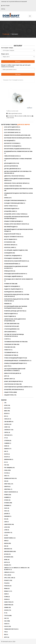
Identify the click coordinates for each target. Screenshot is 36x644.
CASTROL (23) (8, 424)
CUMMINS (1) (8, 443)
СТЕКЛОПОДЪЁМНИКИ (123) (12, 329)
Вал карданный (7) (10, 141)
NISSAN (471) (8, 565)
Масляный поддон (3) (11, 227)
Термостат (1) (8, 350)
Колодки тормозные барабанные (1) (15, 200)
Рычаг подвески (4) (10, 316)
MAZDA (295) (8, 543)
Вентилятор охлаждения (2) (13, 146)
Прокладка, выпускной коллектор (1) (16, 274)
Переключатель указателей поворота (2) (17, 261)
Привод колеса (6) (10, 271)
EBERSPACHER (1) (9, 459)
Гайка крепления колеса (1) (12, 156)
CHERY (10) (7, 427)
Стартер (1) (7, 339)
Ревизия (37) (8, 304)
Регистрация (5, 6)
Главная (6, 34)
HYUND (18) (7, 500)
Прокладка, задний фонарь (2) (13, 276)
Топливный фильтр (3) (11, 352)
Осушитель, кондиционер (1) (13, 256)
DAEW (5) (7, 446)
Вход (3, 9)
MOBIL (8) (7, 560)
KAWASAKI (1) (8, 516)
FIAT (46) (6, 465)
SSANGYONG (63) (9, 605)
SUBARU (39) (7, 607)
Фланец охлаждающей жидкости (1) (16, 363)
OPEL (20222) (8, 575)
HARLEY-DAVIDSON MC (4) (11, 492)
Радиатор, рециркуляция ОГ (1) (14, 289)
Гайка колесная (12, 111)
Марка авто (5, 54)
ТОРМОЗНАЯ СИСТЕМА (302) (12, 344)
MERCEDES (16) (8, 549)
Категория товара (7, 48)
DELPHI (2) (7, 454)
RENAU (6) (7, 588)
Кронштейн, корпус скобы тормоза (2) (16, 214)
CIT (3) (6, 438)
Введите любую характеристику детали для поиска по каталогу (16, 66)
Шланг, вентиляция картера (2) (13, 381)
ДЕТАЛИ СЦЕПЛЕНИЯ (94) (11, 166)
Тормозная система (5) (11, 355)
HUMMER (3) (7, 497)
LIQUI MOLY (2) (8, 533)
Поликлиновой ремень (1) (12, 264)
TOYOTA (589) (8, 616)
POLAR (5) (7, 583)
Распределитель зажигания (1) (14, 292)
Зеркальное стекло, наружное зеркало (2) (17, 183)
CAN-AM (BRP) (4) (9, 422)
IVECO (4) (7, 511)
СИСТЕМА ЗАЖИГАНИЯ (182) (12, 324)
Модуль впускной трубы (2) (13, 234)
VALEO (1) (7, 624)
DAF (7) (6, 451)
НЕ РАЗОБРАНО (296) (10, 242)
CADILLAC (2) (8, 419)
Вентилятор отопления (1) (12, 143)
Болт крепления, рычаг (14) (12, 132)
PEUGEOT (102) (8, 580)
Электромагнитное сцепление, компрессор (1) (18, 387)
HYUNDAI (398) (8, 503)
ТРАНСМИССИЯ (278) (10, 347)
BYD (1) (6, 416)
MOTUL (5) (7, 562)
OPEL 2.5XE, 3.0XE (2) (10, 578)
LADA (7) (6, 522)
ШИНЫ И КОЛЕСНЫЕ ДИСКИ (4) (13, 373)
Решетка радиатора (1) (11, 314)
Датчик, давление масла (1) (13, 169)
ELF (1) (6, 462)
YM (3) (6, 632)
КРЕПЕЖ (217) (8, 198)
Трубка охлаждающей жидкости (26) (16, 358)
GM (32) (6, 481)
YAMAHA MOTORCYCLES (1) (11, 629)
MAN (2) (6, 541)
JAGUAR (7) (7, 514)
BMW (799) (7, 411)
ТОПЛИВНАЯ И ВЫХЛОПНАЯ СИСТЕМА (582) (16, 342)
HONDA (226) (8, 495)
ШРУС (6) (7, 376)
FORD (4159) (7, 470)
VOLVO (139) (7, 626)
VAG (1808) (7, 621)
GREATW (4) (7, 487)
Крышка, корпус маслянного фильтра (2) (17, 224)
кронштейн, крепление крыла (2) (14, 390)
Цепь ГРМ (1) (8, 366)
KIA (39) (6, 519)
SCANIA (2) (7, 597)
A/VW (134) (7, 405)
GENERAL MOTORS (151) (10, 478)
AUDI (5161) (7, 408)
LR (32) (6, 535)
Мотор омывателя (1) (11, 239)
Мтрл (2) (7, 637)
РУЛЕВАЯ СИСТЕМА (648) (11, 284)
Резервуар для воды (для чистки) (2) (15, 311)
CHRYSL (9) (7, 432)
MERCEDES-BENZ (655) (10, 551)
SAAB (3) (6, 594)
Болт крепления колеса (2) (12, 130)
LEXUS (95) (7, 527)
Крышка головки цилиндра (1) (13, 221)
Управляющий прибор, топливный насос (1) (18, 361)
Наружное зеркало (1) (11, 245)
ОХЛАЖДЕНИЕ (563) (10, 253)
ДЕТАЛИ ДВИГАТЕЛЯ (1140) (12, 163)
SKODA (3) (7, 599)
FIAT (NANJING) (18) (9, 468)
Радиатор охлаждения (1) (12, 286)
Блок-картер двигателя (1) (12, 127)
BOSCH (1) (7, 413)
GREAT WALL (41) (9, 484)
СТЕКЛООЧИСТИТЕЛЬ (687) (12, 326)
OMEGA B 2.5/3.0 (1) (9, 572)
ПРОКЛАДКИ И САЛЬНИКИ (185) (13, 258)
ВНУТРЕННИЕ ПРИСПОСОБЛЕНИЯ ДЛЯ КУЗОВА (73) (18, 138)
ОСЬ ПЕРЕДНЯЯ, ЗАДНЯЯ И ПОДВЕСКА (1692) (16, 250)
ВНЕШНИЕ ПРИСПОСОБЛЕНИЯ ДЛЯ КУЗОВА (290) (17, 135)
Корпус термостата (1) (11, 206)
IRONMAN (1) (8, 505)
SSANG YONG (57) (9, 602)
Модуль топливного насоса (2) (14, 237)
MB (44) (6, 546)
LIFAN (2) (7, 530)
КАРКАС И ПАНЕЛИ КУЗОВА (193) (13, 186)
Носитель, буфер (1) (10, 247)
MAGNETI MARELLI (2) (10, 538)
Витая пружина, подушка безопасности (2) (17, 149)
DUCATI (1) (7, 457)
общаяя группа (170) (10, 395)
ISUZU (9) (7, 508)
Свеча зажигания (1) (10, 332)
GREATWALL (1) (8, 489)
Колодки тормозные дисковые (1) (15, 203)
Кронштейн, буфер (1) (11, 211)
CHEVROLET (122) (9, 430)
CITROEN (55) (8, 441)
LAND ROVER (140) (9, 524)
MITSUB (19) (7, 554)
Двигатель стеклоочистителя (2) (14, 176)
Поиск (18, 62)
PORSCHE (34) (8, 586)
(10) (5, 403)
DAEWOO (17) (8, 449)
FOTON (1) (7, 473)
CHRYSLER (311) (8, 435)
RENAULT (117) (8, 591)
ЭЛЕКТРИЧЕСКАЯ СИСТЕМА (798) (13, 384)
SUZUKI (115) (8, 610)
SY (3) (6, 613)
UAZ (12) (6, 618)
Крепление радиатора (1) (12, 209)
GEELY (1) (7, 476)
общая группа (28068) (10, 392)
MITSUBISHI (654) (9, 557)
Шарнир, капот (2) (9, 379)
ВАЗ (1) (6, 634)
